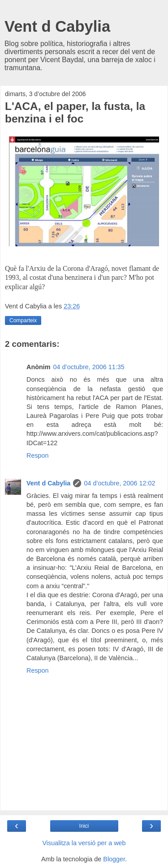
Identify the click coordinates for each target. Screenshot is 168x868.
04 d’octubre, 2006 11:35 (89, 367)
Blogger (114, 859)
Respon (38, 455)
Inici (84, 826)
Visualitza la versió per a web (84, 843)
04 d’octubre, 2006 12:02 (119, 483)
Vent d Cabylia (57, 26)
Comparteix (23, 320)
